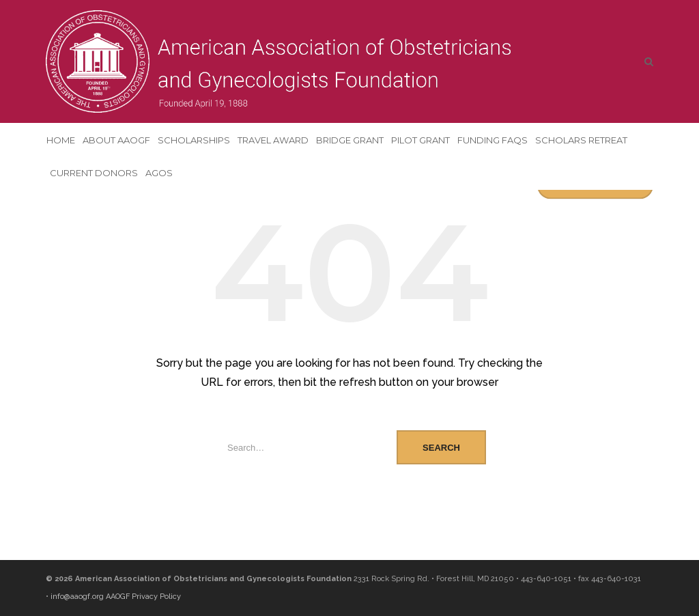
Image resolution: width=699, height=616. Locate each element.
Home (61, 140)
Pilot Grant (420, 140)
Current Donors (94, 173)
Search (441, 448)
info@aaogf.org (77, 597)
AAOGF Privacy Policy (143, 597)
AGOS (159, 173)
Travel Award (273, 140)
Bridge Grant (350, 140)
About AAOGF (116, 140)
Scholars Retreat (581, 140)
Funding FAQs (493, 140)
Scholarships (194, 140)
